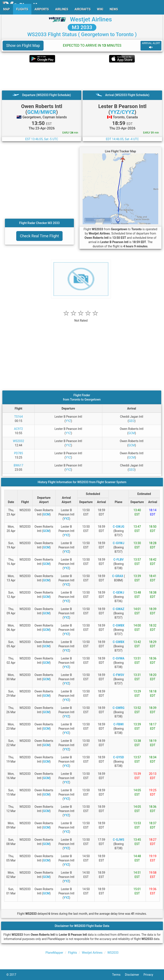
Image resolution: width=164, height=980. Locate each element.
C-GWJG (119, 527)
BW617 (18, 465)
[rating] (81, 318)
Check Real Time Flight (39, 236)
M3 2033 (82, 27)
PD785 (19, 453)
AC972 (19, 429)
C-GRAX (118, 576)
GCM (132, 433)
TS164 (18, 417)
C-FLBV (119, 560)
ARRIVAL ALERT (151, 45)
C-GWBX (119, 625)
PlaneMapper (54, 953)
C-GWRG (119, 708)
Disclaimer (134, 975)
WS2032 (18, 441)
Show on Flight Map (23, 45)
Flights (73, 953)
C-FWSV (119, 675)
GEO (132, 421)
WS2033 (113, 953)
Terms (119, 975)
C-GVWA (119, 658)
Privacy (151, 975)
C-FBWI (119, 724)
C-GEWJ (119, 592)
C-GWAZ (119, 609)
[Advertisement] (82, 76)
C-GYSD (119, 757)
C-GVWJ (118, 543)
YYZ (68, 421)
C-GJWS (119, 840)
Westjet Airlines (91, 19)
